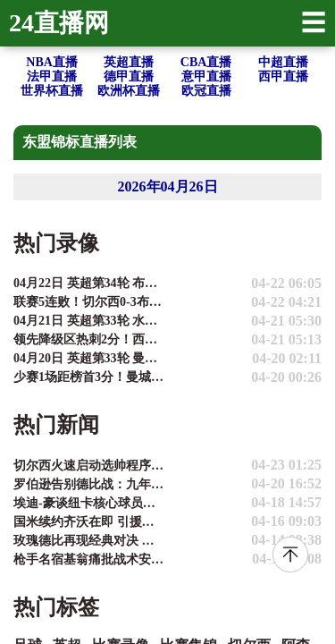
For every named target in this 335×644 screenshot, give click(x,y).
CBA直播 (206, 62)
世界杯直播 (52, 91)
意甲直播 (206, 76)
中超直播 (283, 62)
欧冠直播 (206, 91)
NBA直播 (52, 62)
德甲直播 (129, 76)
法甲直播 (52, 76)
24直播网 (59, 23)
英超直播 (129, 62)
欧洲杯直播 (129, 91)
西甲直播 (283, 76)
